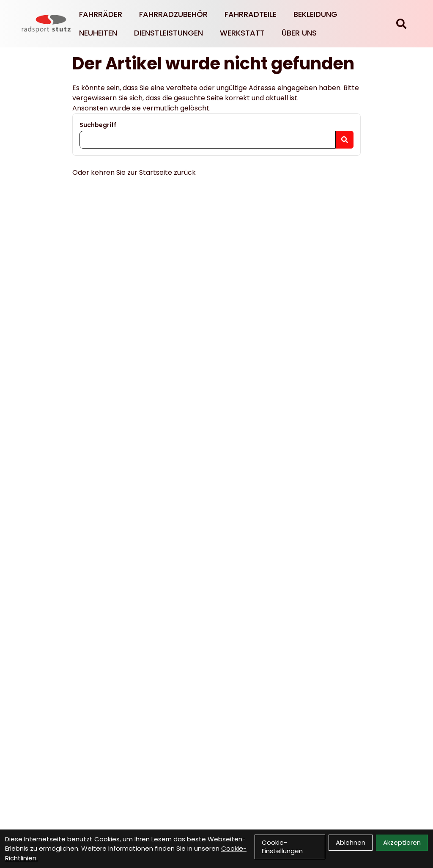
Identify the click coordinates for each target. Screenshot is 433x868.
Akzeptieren (402, 842)
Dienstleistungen (169, 33)
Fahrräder (101, 14)
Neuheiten (98, 33)
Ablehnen (351, 842)
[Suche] (401, 24)
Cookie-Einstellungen (282, 847)
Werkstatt (242, 33)
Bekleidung (315, 14)
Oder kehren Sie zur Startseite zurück (134, 172)
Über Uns (299, 33)
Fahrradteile (251, 14)
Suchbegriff (98, 125)
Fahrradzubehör (173, 14)
